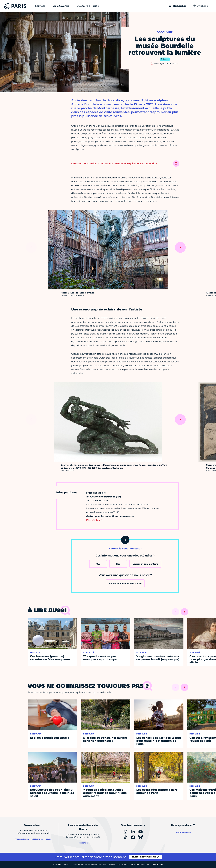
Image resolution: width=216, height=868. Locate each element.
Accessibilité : (89, 865)
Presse (112, 865)
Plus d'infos (93, 520)
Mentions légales (61, 865)
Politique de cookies (140, 865)
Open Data (123, 865)
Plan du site (158, 865)
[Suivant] (180, 247)
